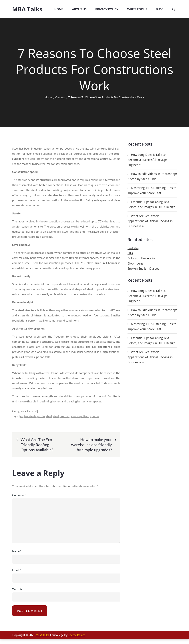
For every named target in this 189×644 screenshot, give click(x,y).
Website (17, 589)
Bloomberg (135, 263)
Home (59, 9)
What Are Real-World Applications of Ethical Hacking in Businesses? (150, 221)
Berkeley (133, 248)
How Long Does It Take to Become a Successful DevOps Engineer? (148, 160)
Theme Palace (77, 635)
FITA (130, 253)
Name (17, 551)
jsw (21, 416)
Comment (19, 495)
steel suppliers (80, 416)
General (32, 411)
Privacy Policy (107, 9)
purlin (41, 416)
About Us (79, 9)
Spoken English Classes (143, 269)
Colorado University (141, 258)
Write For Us (137, 9)
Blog (160, 9)
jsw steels (30, 416)
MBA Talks (27, 9)
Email (16, 570)
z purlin (94, 416)
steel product (61, 416)
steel (49, 416)
